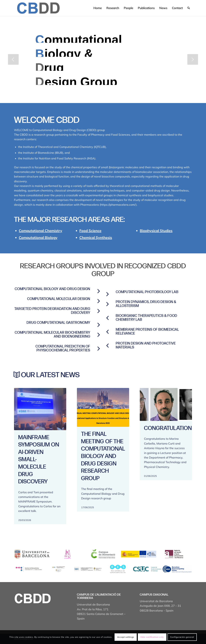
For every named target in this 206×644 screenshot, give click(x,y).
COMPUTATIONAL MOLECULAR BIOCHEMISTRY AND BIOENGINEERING (52, 335)
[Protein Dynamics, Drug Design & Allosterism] (107, 304)
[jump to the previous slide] (13, 59)
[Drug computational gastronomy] (99, 325)
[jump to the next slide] (193, 59)
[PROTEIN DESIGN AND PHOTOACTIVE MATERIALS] (107, 346)
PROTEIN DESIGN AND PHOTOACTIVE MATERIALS (146, 345)
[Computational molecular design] (99, 301)
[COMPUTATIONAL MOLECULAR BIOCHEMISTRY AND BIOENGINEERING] (99, 335)
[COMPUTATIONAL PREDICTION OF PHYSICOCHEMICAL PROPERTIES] (99, 349)
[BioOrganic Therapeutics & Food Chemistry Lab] (107, 318)
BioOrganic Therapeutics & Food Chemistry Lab (147, 318)
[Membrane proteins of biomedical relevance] (107, 332)
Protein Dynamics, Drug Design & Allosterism (146, 304)
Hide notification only (152, 637)
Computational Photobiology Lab (147, 292)
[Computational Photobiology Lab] (107, 294)
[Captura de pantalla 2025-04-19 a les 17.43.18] (38, 8)
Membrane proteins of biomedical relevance (147, 332)
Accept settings (126, 637)
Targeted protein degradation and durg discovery (52, 311)
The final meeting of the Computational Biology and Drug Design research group (103, 456)
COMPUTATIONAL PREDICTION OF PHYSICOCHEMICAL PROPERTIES (63, 348)
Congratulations (170, 428)
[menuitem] (98, 8)
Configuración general (182, 637)
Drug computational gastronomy (58, 323)
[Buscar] (189, 8)
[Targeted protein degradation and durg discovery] (99, 311)
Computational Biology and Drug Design (52, 289)
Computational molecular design (59, 299)
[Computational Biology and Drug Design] (99, 291)
